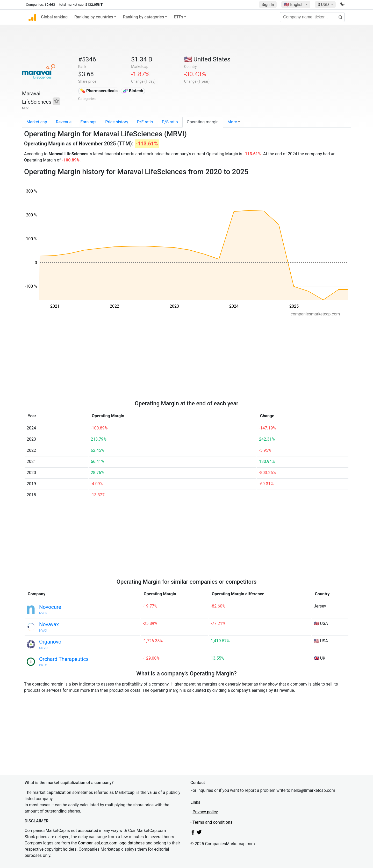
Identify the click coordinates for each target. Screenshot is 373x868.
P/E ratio (145, 122)
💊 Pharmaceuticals (99, 91)
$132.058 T (94, 5)
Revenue (64, 122)
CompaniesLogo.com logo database (111, 843)
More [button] (232, 122)
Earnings (88, 122)
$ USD (324, 5)
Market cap (37, 122)
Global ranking (54, 17)
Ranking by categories (144, 17)
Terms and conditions (212, 822)
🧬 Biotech (133, 91)
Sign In (268, 5)
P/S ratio (170, 122)
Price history (117, 122)
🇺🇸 (294, 5)
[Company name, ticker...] (312, 17)
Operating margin (203, 122)
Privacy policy (205, 812)
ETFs (178, 17)
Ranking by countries (94, 17)
